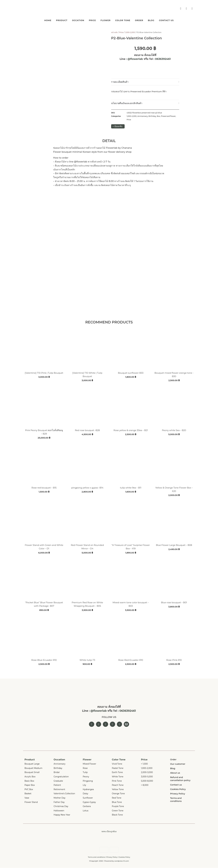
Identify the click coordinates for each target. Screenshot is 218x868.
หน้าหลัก (114, 32)
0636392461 (163, 59)
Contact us (177, 20)
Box (158, 116)
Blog (159, 20)
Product (54, 20)
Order (144, 20)
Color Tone (125, 20)
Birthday (152, 116)
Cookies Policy (124, 857)
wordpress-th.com (122, 861)
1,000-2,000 (130, 32)
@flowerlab (135, 59)
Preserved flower (168, 116)
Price (90, 20)
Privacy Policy (112, 857)
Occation (73, 20)
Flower (105, 20)
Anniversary (143, 116)
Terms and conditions (97, 857)
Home (37, 20)
